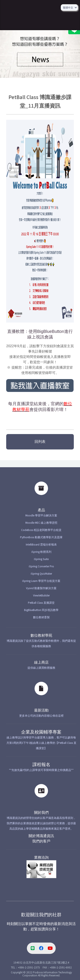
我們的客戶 (41, 841)
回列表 (40, 442)
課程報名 (41, 765)
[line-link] (33, 948)
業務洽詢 (41, 858)
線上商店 (41, 662)
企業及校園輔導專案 (41, 732)
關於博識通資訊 (41, 836)
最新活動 (41, 710)
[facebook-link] (41, 948)
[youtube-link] (50, 948)
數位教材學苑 (41, 635)
